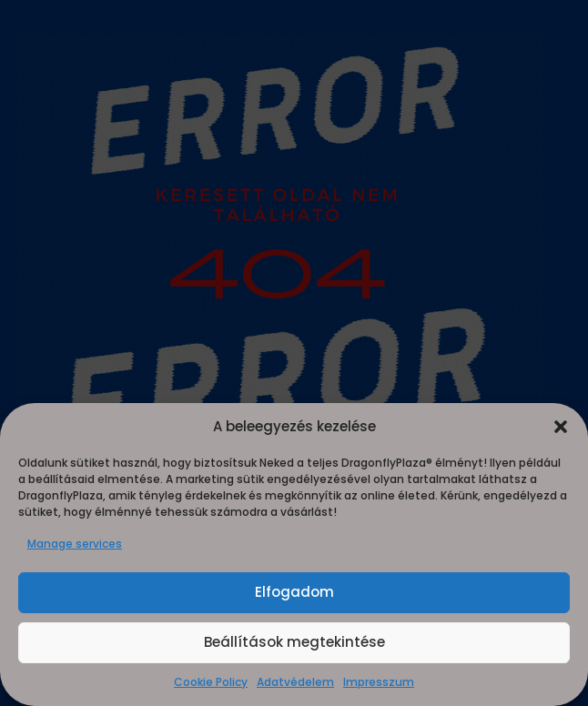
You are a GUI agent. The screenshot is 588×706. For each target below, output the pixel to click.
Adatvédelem (295, 682)
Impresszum (379, 682)
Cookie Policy (211, 682)
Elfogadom (294, 592)
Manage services (75, 544)
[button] (561, 427)
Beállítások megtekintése (294, 642)
